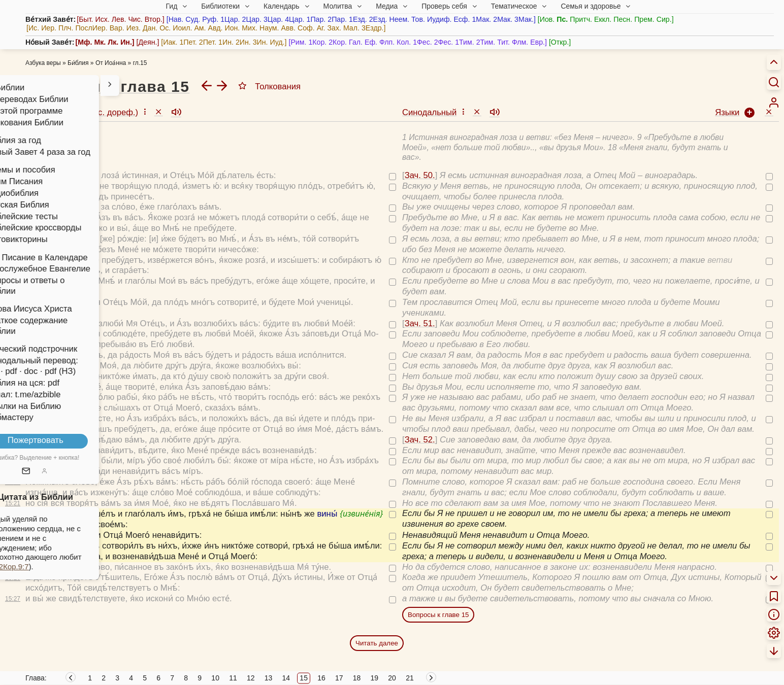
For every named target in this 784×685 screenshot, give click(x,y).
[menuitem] (774, 102)
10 (215, 678)
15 (304, 678)
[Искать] (774, 82)
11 (233, 678)
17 (339, 678)
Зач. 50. (43, 175)
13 (269, 678)
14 (286, 678)
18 (357, 678)
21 (410, 678)
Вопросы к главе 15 (438, 615)
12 (251, 678)
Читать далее (377, 643)
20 (392, 678)
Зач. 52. (43, 440)
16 (321, 678)
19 (375, 678)
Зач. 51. (43, 323)
